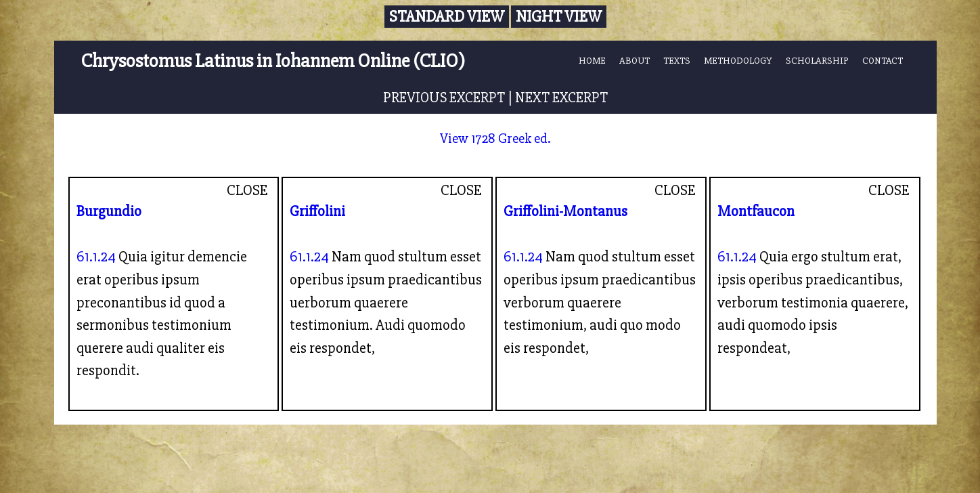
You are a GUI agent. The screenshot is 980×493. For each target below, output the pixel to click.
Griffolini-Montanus (565, 211)
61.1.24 (96, 257)
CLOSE (247, 190)
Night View (559, 17)
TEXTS (677, 61)
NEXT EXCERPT (561, 98)
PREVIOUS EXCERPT (444, 98)
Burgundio (109, 211)
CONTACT (883, 61)
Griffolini (317, 211)
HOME (592, 61)
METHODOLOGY (738, 61)
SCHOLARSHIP (817, 61)
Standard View (447, 17)
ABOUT (634, 61)
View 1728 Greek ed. (495, 138)
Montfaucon (756, 211)
